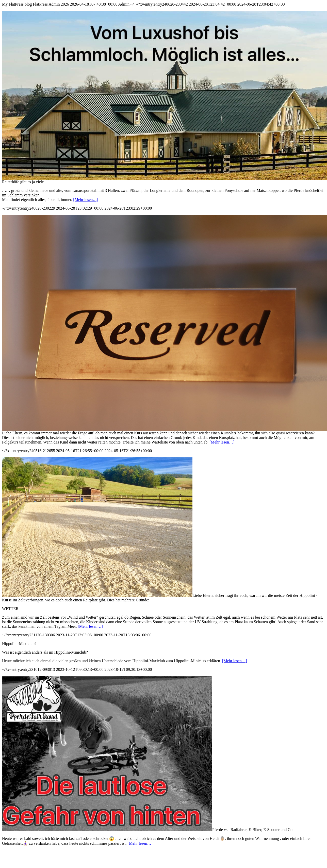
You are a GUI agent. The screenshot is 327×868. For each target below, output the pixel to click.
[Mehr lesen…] (86, 200)
